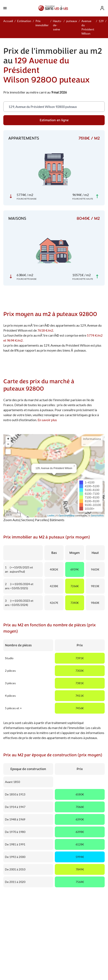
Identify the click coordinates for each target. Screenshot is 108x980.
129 (101, 21)
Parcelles (41, 520)
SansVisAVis (97, 516)
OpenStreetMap (67, 516)
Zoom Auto (11, 520)
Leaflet (51, 516)
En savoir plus (47, 420)
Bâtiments (57, 520)
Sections (27, 520)
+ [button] (8, 439)
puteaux (72, 21)
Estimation (24, 21)
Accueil (8, 21)
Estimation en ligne (54, 120)
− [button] (8, 444)
